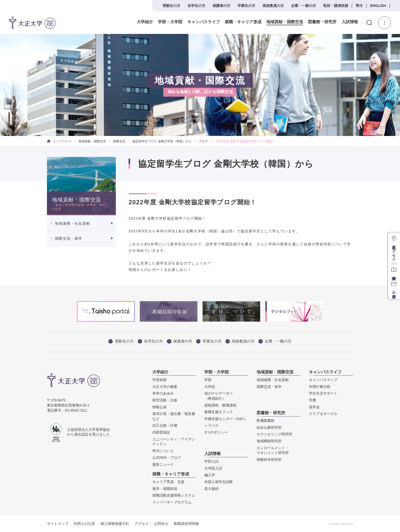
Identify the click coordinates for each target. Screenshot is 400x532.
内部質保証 (161, 432)
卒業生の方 (246, 6)
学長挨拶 (159, 380)
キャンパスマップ (323, 380)
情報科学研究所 (269, 460)
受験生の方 (171, 6)
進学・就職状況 (165, 489)
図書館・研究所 (322, 22)
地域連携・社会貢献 (73, 223)
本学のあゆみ (163, 393)
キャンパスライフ (204, 22)
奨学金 (314, 407)
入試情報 (350, 22)
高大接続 (211, 489)
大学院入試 (213, 468)
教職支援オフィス (219, 412)
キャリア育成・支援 (168, 482)
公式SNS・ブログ (167, 458)
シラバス (211, 425)
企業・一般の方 (304, 6)
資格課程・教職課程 (220, 405)
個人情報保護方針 (115, 524)
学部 (208, 380)
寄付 (359, 6)
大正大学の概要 (165, 387)
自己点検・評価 (165, 425)
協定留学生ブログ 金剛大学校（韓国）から (162, 141)
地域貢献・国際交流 (285, 22)
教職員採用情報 (186, 524)
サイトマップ (58, 524)
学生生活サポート (323, 393)
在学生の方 (196, 6)
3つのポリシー (216, 432)
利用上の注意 (84, 524)
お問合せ (161, 524)
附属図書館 (266, 421)
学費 (312, 400)
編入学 (210, 475)
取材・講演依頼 (336, 6)
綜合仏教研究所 (269, 427)
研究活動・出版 (165, 400)
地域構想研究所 (269, 441)
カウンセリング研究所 (274, 434)
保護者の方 (221, 6)
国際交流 (119, 141)
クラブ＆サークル (323, 414)
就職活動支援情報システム (174, 495)
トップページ (59, 141)
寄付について (163, 451)
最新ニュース (163, 464)
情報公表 (159, 407)
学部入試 (211, 461)
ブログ (203, 141)
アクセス (142, 524)
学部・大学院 (170, 22)
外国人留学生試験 (219, 482)
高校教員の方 (273, 6)
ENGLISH (378, 6)
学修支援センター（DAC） (226, 419)
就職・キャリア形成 (243, 22)
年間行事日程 (320, 387)
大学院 (210, 387)
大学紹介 (145, 22)
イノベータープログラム (172, 502)
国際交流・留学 (69, 238)
